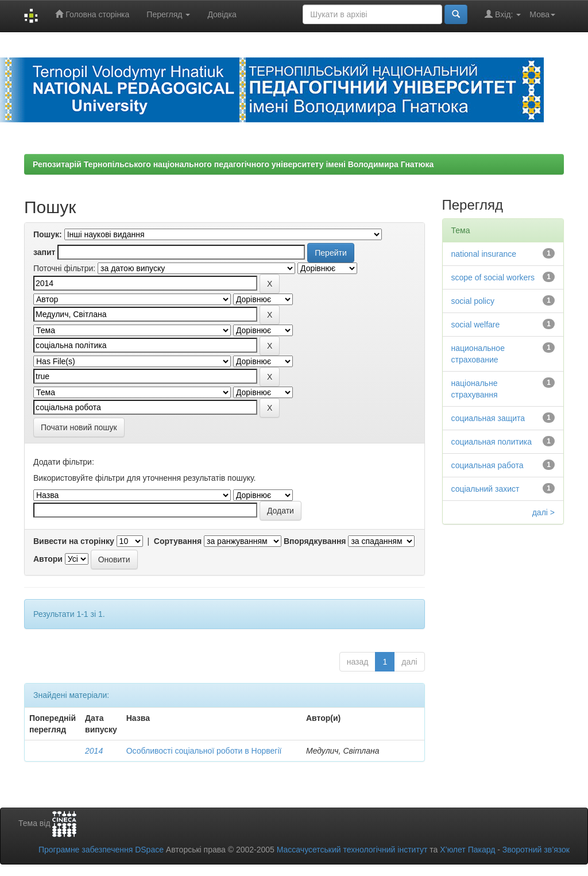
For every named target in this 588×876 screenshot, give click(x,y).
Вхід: (503, 14)
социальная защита (488, 418)
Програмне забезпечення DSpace (101, 850)
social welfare (476, 325)
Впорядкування (315, 541)
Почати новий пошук (79, 427)
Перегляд (168, 14)
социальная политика (492, 442)
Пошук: (48, 234)
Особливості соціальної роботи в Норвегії (204, 751)
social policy (473, 301)
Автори (48, 559)
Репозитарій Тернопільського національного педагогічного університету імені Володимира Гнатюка (233, 164)
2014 (94, 751)
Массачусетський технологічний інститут (352, 850)
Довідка (222, 14)
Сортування (178, 541)
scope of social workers (493, 277)
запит (44, 252)
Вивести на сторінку (74, 541)
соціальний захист (486, 489)
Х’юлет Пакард (467, 850)
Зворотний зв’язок (536, 850)
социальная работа (488, 465)
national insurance (484, 254)
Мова (542, 14)
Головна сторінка (92, 14)
